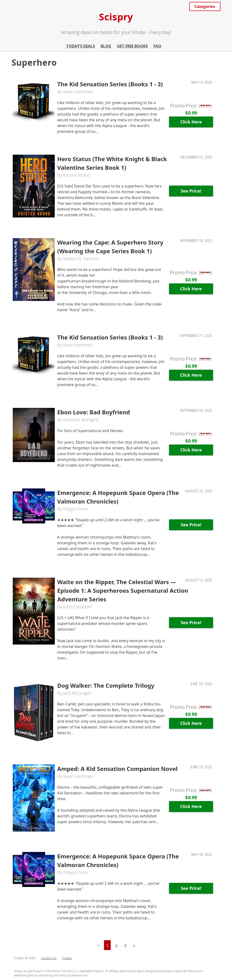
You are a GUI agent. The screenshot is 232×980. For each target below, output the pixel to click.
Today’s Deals (80, 46)
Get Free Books (132, 46)
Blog (106, 46)
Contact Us (49, 958)
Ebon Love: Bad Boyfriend (94, 412)
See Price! (191, 191)
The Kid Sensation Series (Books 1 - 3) (110, 84)
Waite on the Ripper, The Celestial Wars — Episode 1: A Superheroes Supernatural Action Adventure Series (123, 590)
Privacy (67, 958)
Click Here (191, 122)
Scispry (116, 17)
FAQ (157, 46)
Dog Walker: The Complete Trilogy (106, 685)
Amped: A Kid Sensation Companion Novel (117, 769)
